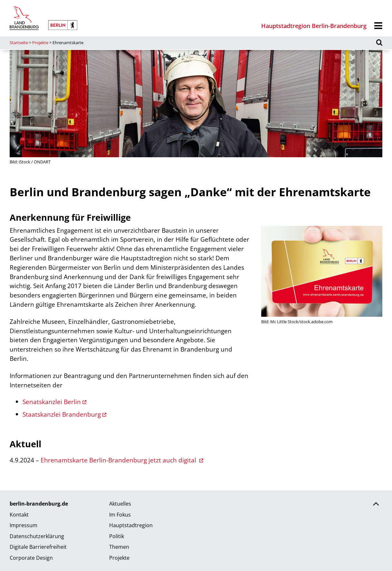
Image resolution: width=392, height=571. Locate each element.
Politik (117, 536)
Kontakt (19, 515)
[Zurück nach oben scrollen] (376, 505)
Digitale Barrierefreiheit (38, 547)
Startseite (19, 43)
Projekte (40, 43)
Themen (119, 547)
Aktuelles (120, 504)
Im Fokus (120, 515)
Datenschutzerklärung (37, 536)
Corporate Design (31, 558)
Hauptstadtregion (131, 525)
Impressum (24, 525)
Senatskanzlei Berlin (52, 402)
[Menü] (378, 26)
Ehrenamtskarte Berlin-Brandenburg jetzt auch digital (119, 460)
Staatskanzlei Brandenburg (62, 414)
